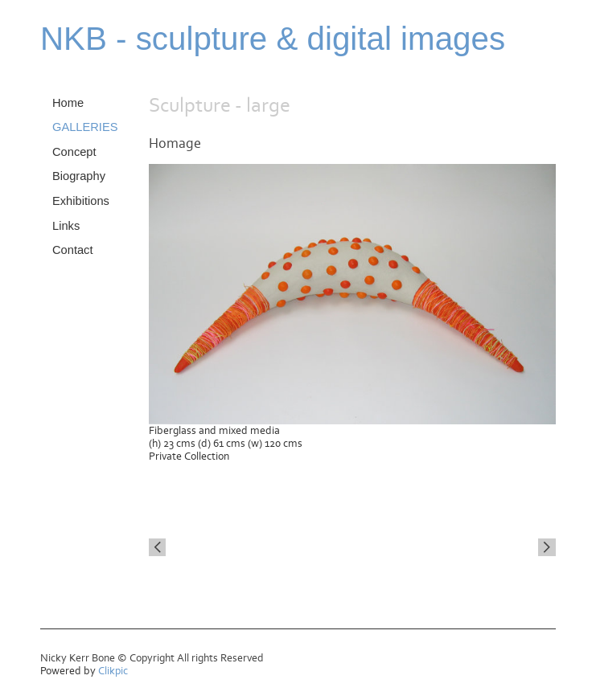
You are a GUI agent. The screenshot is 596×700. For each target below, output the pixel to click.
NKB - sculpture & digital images (273, 39)
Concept (74, 152)
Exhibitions (81, 201)
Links (66, 226)
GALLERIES (85, 127)
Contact (73, 250)
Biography (79, 176)
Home (68, 103)
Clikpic (113, 671)
